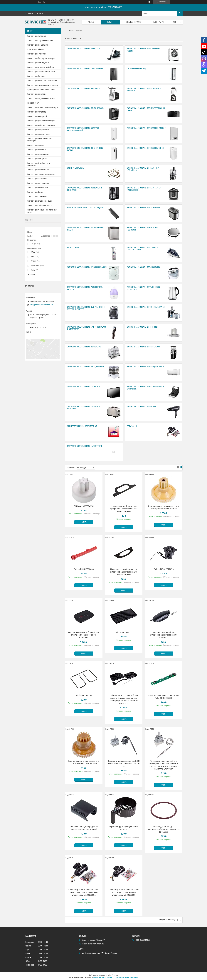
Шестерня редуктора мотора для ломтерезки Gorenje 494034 (164, 507)
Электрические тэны (76, 168)
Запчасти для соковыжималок (39, 134)
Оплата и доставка (134, 22)
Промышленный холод (137, 69)
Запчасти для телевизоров (37, 197)
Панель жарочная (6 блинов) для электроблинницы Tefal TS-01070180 (84, 635)
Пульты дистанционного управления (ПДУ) (85, 208)
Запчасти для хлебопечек (37, 94)
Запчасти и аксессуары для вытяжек (143, 327)
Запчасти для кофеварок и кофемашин (42, 81)
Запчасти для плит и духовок (38, 63)
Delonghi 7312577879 (164, 569)
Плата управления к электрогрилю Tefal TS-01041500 (164, 697)
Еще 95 (33, 274)
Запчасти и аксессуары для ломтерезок (84, 347)
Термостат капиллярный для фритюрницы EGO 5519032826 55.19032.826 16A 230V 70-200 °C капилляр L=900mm (164, 765)
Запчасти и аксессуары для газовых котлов (146, 148)
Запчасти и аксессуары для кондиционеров (145, 367)
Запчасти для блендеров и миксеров (41, 58)
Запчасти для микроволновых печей (41, 72)
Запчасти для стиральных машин (40, 41)
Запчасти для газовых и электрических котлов (42, 211)
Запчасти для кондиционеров (38, 183)
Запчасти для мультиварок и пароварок (43, 85)
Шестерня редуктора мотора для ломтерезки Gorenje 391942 (84, 762)
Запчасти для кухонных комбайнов (41, 67)
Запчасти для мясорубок (37, 54)
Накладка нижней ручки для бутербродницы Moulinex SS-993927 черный (124, 509)
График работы (159, 22)
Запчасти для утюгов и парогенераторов (43, 107)
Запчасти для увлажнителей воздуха (41, 121)
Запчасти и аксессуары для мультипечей (84, 446)
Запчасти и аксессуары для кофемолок (144, 347)
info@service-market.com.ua (42, 305)
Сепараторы (132, 426)
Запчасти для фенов (35, 192)
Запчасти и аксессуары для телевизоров (84, 387)
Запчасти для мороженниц (37, 179)
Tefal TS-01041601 (124, 632)
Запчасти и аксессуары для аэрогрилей (144, 267)
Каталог (110, 22)
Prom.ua (115, 975)
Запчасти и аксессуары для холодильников (86, 69)
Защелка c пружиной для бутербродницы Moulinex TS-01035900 (164, 635)
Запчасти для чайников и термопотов (41, 125)
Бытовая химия (74, 247)
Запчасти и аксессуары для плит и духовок (86, 108)
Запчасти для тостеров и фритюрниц (41, 174)
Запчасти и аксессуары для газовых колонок (146, 128)
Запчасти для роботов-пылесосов (40, 205)
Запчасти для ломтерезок (37, 159)
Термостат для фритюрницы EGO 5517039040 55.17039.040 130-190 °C (124, 764)
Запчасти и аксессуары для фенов (141, 406)
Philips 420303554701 (84, 506)
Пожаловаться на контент (103, 977)
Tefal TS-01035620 (84, 695)
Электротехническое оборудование (82, 426)
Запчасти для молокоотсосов (38, 154)
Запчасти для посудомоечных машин (41, 99)
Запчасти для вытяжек (36, 145)
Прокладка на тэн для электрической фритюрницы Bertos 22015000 (164, 829)
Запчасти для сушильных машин (40, 201)
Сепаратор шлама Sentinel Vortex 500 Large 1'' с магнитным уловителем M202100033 (124, 892)
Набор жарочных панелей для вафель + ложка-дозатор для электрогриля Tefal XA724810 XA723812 (124, 699)
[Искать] (180, 13)
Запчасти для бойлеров (36, 76)
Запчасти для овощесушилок (38, 170)
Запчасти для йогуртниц (37, 112)
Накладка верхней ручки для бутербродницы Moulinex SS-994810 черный (124, 572)
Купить (84, 522)
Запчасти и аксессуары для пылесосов (84, 49)
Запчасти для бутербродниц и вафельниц (39, 164)
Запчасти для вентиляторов (38, 188)
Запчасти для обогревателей (38, 130)
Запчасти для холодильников (38, 45)
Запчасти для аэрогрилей (37, 116)
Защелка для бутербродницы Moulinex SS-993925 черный (84, 828)
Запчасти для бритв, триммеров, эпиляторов (40, 140)
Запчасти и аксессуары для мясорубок (84, 88)
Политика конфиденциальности (126, 977)
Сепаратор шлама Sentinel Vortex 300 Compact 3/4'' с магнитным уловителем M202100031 (84, 892)
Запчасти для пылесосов (37, 36)
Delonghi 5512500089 (84, 569)
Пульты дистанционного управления (41, 90)
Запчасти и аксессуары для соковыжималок (146, 307)
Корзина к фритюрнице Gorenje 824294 (124, 828)
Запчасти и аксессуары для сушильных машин (87, 267)
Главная (91, 22)
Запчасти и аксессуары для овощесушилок (86, 367)
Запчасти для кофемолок (37, 150)
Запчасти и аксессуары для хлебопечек (143, 208)
